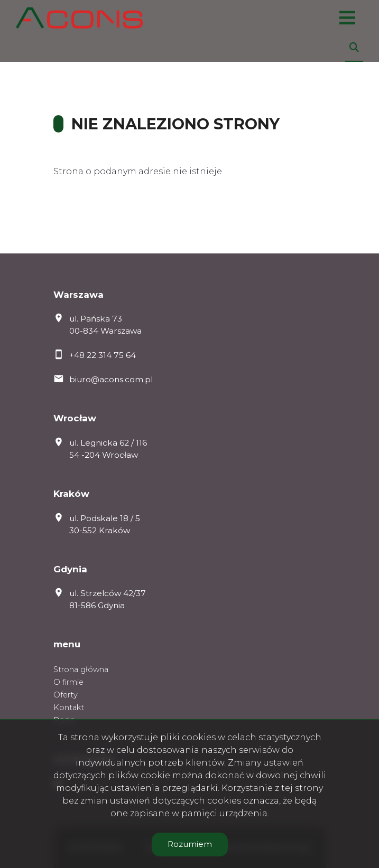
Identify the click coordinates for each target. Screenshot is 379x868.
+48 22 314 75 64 (103, 355)
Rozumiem (190, 844)
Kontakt (69, 707)
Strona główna (81, 669)
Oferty (66, 695)
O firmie (68, 682)
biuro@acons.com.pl (111, 379)
